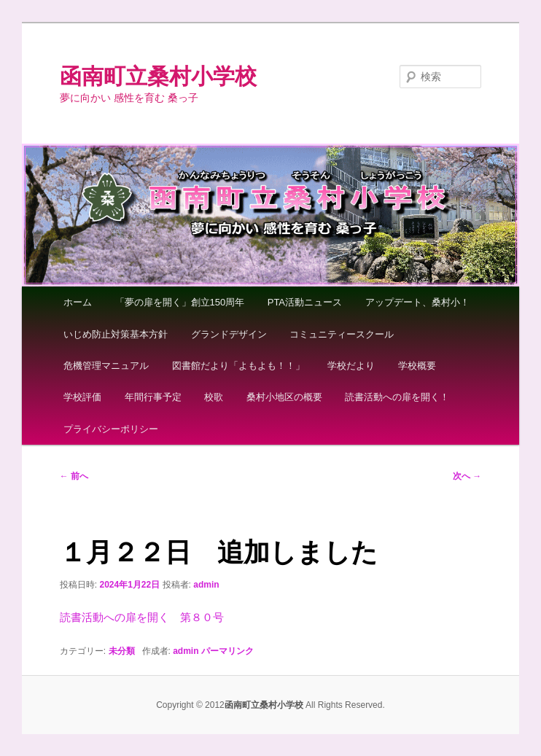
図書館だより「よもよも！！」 (238, 366)
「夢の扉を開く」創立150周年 (180, 302)
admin (206, 585)
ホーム (78, 302)
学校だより (351, 366)
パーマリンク (227, 651)
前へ (74, 476)
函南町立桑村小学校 (158, 76)
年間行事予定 (153, 397)
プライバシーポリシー (111, 429)
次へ (467, 476)
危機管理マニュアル (106, 366)
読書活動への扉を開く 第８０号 (142, 617)
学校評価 (82, 397)
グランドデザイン (229, 334)
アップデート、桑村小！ (417, 302)
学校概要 (417, 366)
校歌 (214, 397)
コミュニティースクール (342, 334)
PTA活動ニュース (305, 302)
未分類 (122, 651)
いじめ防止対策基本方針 (116, 334)
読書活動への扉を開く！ (397, 397)
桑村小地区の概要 (284, 397)
